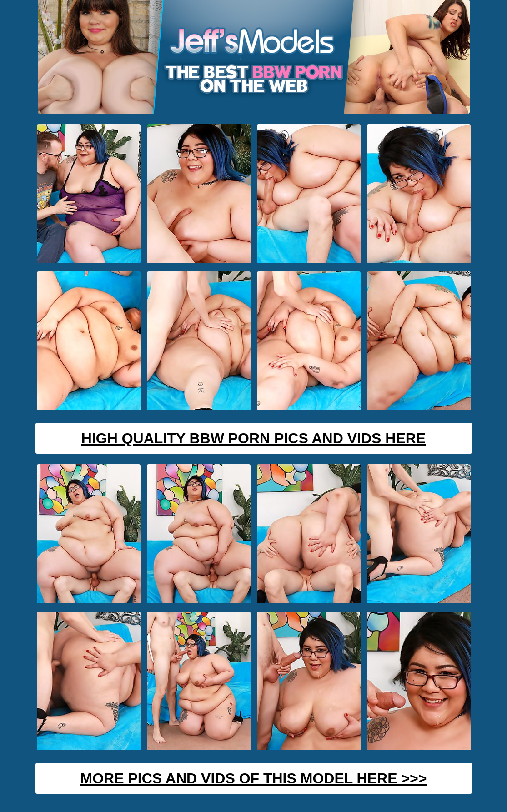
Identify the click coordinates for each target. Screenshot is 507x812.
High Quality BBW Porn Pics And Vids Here (253, 438)
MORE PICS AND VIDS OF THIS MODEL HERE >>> (254, 778)
